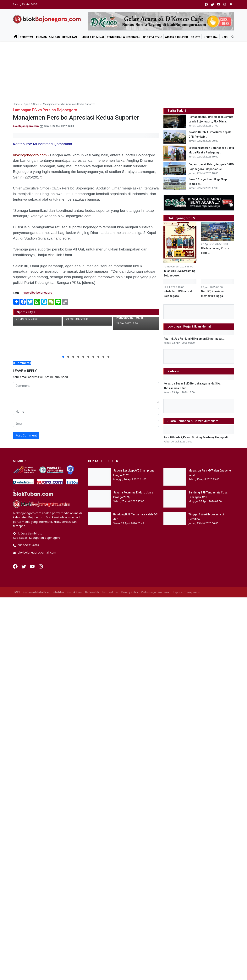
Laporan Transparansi (187, 865)
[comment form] (86, 393)
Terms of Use (110, 865)
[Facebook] (16, 839)
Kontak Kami (75, 865)
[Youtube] (33, 839)
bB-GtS (195, 37)
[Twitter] (24, 839)
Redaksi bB (92, 865)
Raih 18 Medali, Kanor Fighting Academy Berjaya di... (197, 710)
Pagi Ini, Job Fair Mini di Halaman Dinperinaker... (194, 489)
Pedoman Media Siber (36, 865)
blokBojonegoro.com (26, 126)
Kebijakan (70, 37)
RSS (17, 865)
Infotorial (210, 37)
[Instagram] (41, 839)
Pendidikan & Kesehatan (124, 37)
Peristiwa (27, 37)
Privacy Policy (130, 865)
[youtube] (219, 4)
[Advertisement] (123, 70)
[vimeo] (231, 4)
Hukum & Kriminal (92, 37)
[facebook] (206, 4)
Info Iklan (58, 865)
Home (16, 104)
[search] (231, 37)
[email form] (86, 423)
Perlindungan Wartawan (156, 865)
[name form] (86, 411)
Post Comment (26, 435)
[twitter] (212, 4)
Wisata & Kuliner (176, 37)
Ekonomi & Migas (48, 37)
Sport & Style (153, 37)
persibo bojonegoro (39, 292)
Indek (225, 37)
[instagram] (225, 4)
